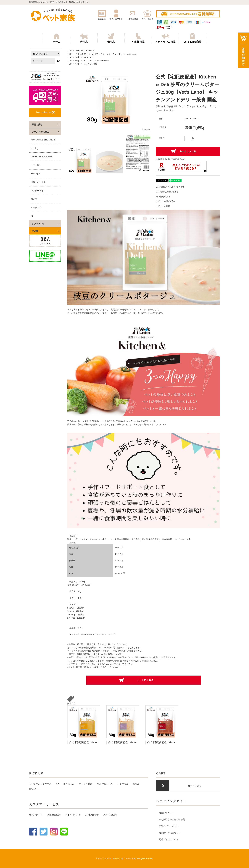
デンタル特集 (86, 784)
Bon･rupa (35, 174)
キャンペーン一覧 (45, 112)
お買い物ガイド (166, 813)
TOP (69, 51)
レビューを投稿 (163, 206)
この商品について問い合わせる (170, 187)
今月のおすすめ (105, 784)
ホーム (57, 38)
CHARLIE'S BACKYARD (42, 157)
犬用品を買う (82, 54)
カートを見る (195, 786)
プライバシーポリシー (170, 826)
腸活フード (35, 789)
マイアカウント (73, 815)
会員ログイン (36, 815)
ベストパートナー (39, 182)
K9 (32, 216)
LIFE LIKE (35, 165)
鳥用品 (136, 784)
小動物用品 (138, 38)
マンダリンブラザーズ (40, 784)
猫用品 (111, 38)
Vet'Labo (79, 51)
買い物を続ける (163, 197)
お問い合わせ (92, 815)
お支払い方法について (170, 833)
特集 (77, 57)
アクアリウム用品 (165, 38)
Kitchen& (90, 51)
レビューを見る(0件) (165, 201)
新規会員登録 (54, 815)
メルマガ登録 (110, 815)
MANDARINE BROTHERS (43, 140)
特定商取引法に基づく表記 (172, 819)
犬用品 (84, 38)
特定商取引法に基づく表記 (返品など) (171, 159)
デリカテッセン (91, 64)
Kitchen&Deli (103, 61)
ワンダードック (38, 191)
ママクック (36, 207)
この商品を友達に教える (167, 192)
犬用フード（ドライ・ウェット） (107, 54)
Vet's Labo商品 (192, 38)
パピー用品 (123, 784)
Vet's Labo (131, 54)
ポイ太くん (69, 784)
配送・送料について (169, 839)
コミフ (34, 199)
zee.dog (34, 148)
